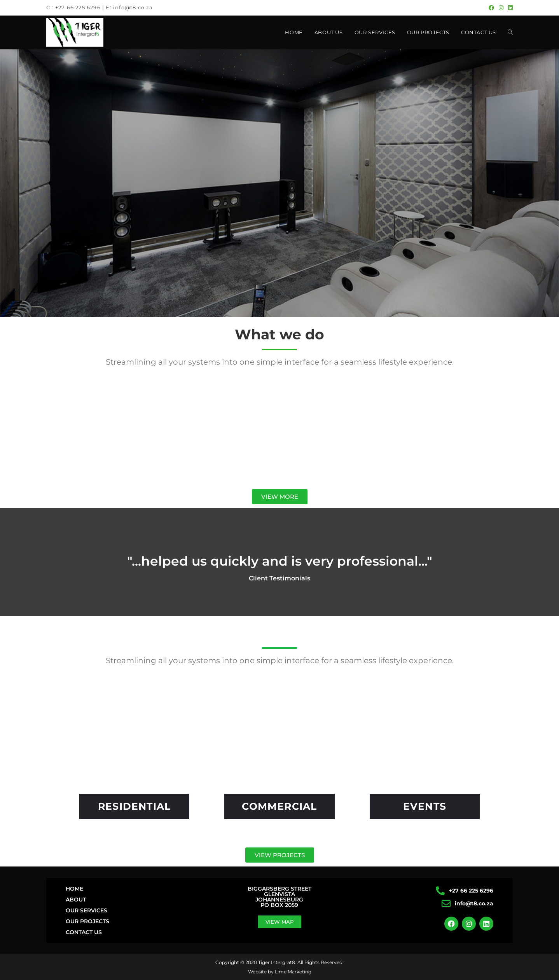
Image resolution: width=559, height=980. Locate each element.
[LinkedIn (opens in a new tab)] (509, 8)
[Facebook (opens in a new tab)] (491, 8)
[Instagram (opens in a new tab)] (501, 8)
